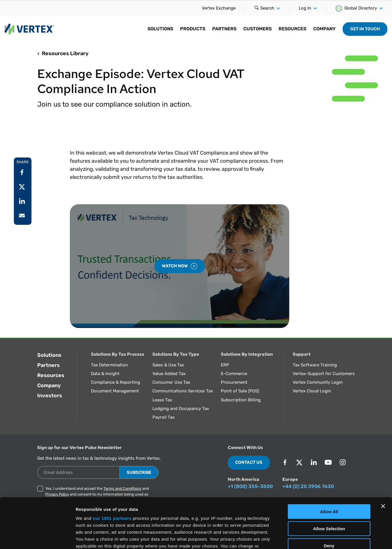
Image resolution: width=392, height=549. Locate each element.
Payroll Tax (164, 417)
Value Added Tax (169, 374)
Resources (51, 375)
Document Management (115, 391)
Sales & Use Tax (168, 365)
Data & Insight (105, 374)
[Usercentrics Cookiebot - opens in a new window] (37, 538)
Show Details (303, 538)
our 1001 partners (112, 467)
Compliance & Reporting (115, 382)
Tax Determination (109, 365)
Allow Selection (329, 477)
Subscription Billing (241, 400)
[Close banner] (383, 455)
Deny (329, 494)
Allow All (329, 460)
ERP (225, 365)
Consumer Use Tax (171, 382)
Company (49, 385)
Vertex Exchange (219, 8)
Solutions (49, 355)
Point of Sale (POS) (240, 391)
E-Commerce (234, 374)
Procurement (234, 382)
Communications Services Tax (183, 391)
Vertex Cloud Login (312, 391)
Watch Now (180, 266)
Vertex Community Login (318, 382)
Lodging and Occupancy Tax (181, 409)
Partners (48, 365)
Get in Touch (365, 29)
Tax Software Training (315, 365)
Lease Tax (162, 400)
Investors (50, 396)
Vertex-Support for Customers (324, 374)
